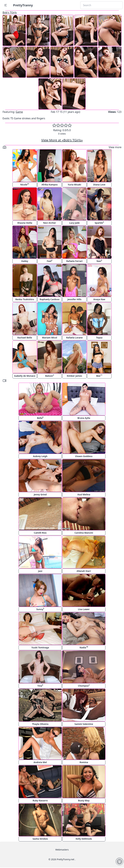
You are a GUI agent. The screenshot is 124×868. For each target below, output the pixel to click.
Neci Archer (49, 223)
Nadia (84, 647)
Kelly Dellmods (84, 839)
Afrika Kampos (50, 185)
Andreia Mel (40, 762)
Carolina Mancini (84, 533)
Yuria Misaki (74, 185)
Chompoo (84, 686)
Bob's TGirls (10, 12)
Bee (99, 376)
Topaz (99, 338)
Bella (40, 418)
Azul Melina (84, 494)
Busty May (84, 800)
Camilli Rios (40, 533)
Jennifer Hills (75, 299)
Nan (99, 261)
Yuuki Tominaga (40, 647)
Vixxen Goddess (84, 456)
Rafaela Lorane (74, 338)
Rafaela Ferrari (74, 261)
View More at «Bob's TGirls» (62, 140)
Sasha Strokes (40, 839)
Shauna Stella (25, 223)
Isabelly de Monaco (25, 376)
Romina (84, 762)
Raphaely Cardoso (50, 299)
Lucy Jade (74, 223)
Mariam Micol (49, 338)
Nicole (25, 184)
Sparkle (99, 223)
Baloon (50, 376)
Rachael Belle (25, 338)
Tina (40, 686)
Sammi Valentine (84, 724)
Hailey (25, 261)
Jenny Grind (40, 494)
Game (19, 112)
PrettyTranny (23, 5)
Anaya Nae (99, 299)
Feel (50, 261)
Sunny (40, 609)
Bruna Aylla (84, 418)
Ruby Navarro (40, 800)
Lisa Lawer (84, 609)
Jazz (40, 571)
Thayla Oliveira (40, 724)
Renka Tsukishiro (25, 299)
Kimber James (74, 376)
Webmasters (62, 850)
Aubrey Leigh (40, 456)
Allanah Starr (84, 571)
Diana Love (99, 185)
